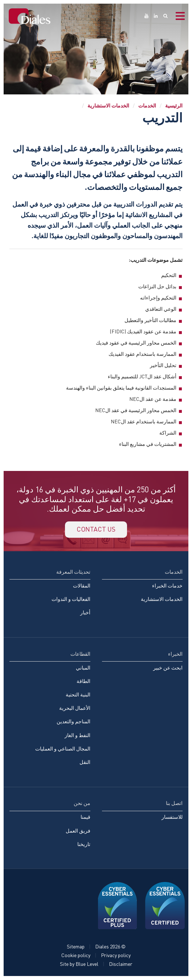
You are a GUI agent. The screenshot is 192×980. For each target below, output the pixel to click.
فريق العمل (78, 831)
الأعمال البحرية (75, 708)
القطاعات (80, 654)
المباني (83, 668)
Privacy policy (116, 955)
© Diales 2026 (110, 947)
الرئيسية (174, 105)
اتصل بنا (174, 803)
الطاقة (83, 681)
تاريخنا (84, 844)
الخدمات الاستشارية (108, 105)
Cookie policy (76, 955)
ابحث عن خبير (168, 668)
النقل (85, 762)
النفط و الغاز (77, 735)
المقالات (82, 586)
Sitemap (76, 947)
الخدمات (147, 105)
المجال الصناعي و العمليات (63, 749)
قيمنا (85, 817)
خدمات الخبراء (167, 586)
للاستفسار (172, 817)
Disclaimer (121, 964)
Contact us (96, 529)
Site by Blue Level (79, 964)
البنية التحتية (78, 695)
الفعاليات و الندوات (71, 599)
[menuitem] (50, 596)
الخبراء (175, 654)
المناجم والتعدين (73, 722)
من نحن (82, 803)
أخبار (85, 613)
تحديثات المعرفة (73, 572)
